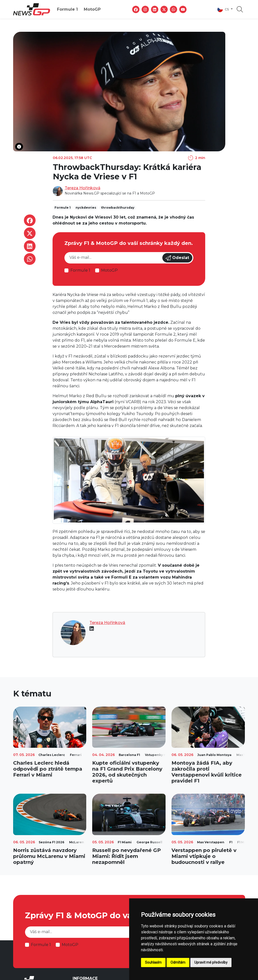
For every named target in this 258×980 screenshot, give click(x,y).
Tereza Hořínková (83, 188)
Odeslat (177, 258)
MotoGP (92, 9)
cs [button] (224, 9)
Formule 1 (67, 9)
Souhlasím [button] (153, 962)
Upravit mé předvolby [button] (211, 962)
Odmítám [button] (178, 962)
